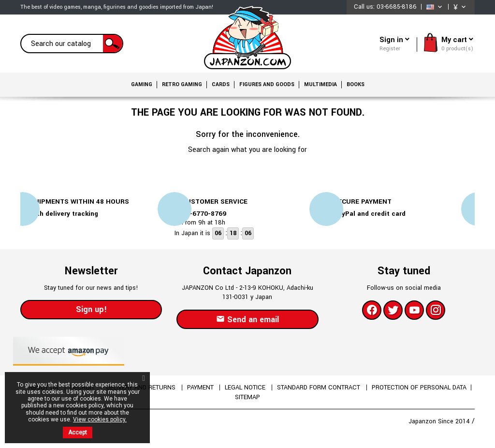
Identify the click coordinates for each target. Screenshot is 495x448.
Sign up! (91, 309)
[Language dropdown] (435, 7)
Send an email (247, 320)
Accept (78, 433)
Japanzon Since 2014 (440, 421)
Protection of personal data (420, 388)
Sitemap (247, 397)
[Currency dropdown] (460, 7)
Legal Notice (247, 388)
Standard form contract (320, 388)
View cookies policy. (100, 419)
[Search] (72, 44)
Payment (201, 388)
